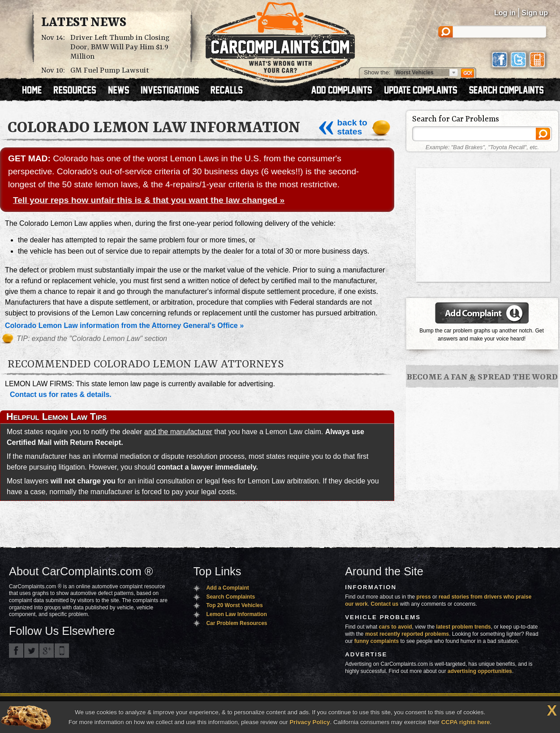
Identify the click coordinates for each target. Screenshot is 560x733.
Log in (505, 13)
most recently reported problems (407, 634)
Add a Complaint (227, 588)
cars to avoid (396, 627)
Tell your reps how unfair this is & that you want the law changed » (149, 200)
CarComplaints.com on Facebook (16, 651)
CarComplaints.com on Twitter (31, 651)
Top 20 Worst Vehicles (234, 605)
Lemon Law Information (236, 614)
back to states (342, 127)
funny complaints (377, 641)
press (424, 597)
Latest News (84, 23)
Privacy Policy (310, 722)
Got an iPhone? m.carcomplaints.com (62, 651)
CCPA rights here (466, 722)
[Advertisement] (483, 224)
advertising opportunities (480, 671)
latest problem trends (464, 627)
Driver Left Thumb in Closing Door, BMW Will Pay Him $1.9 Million (120, 47)
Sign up (535, 13)
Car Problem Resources (237, 623)
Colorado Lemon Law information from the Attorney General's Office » (124, 326)
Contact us (385, 604)
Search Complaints (230, 597)
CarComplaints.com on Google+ (47, 651)
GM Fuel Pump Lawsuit (110, 71)
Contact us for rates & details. (61, 395)
